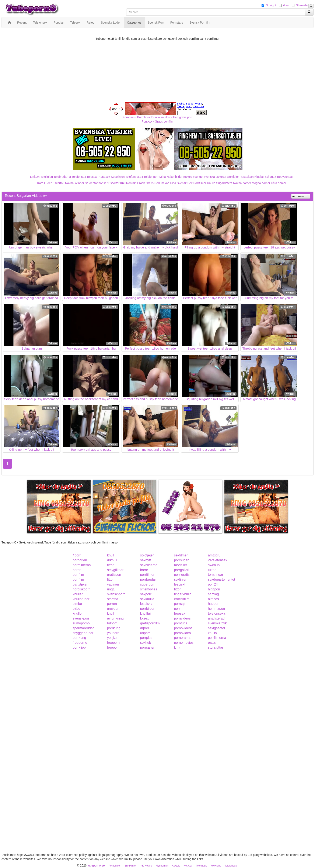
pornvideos (182, 618)
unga (111, 589)
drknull (112, 560)
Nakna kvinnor (75, 183)
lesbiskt (180, 584)
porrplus (146, 638)
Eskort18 (270, 177)
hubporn (214, 604)
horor (77, 570)
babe (77, 609)
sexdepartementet (221, 579)
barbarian (80, 560)
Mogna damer (261, 183)
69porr (112, 623)
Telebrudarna (62, 177)
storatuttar (216, 647)
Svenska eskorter (215, 177)
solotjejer (147, 555)
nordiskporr (81, 589)
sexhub (146, 643)
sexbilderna (149, 565)
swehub (214, 565)
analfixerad (216, 618)
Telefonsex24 (134, 177)
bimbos (213, 599)
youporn (113, 633)
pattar (212, 643)
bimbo (77, 604)
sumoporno (81, 623)
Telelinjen (47, 177)
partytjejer (80, 584)
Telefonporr (151, 177)
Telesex (92, 177)
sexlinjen (181, 579)
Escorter (114, 183)
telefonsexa (217, 613)
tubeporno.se (96, 865)
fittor (110, 565)
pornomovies (184, 643)
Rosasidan (246, 177)
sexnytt (145, 560)
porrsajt (180, 604)
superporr (147, 584)
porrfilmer (147, 575)
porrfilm (78, 575)
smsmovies (148, 589)
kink (177, 647)
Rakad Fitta (168, 183)
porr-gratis (182, 575)
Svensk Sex (185, 183)
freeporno (80, 643)
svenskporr (81, 618)
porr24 (213, 584)
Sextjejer (233, 177)
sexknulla (147, 599)
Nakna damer (242, 183)
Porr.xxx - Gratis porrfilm (157, 121)
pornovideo (182, 633)
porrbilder (147, 609)
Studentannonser (96, 183)
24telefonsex (218, 560)
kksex (144, 618)
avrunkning (115, 618)
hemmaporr (217, 609)
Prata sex (104, 177)
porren (112, 604)
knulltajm (147, 613)
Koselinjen (118, 177)
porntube (181, 623)
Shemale (302, 5)
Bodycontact (285, 177)
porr (177, 609)
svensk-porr (116, 594)
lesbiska (146, 604)
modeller (180, 565)
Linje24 (35, 177)
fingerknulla (183, 594)
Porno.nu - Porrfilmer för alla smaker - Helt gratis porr (158, 117)
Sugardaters (224, 183)
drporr (145, 628)
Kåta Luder (44, 183)
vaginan (113, 584)
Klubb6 (259, 177)
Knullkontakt (128, 183)
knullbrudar (81, 599)
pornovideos (183, 628)
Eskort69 (58, 183)
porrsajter (147, 647)
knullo (77, 613)
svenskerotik (217, 623)
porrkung (114, 628)
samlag (213, 594)
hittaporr (214, 589)
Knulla (211, 183)
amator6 (214, 555)
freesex (179, 613)
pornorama (182, 638)
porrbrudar (148, 579)
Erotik (141, 183)
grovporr (113, 609)
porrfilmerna (82, 565)
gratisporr (114, 575)
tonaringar (216, 575)
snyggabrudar (83, 633)
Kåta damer (279, 183)
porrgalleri (181, 570)
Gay (286, 5)
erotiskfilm (182, 599)
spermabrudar (83, 628)
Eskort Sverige (193, 177)
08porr (145, 633)
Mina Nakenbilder (171, 177)
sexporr (146, 594)
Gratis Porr (153, 183)
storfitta (113, 599)
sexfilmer (181, 555)
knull (111, 555)
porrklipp (79, 647)
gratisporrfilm (150, 623)
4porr (77, 555)
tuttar (212, 570)
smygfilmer (115, 570)
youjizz (112, 638)
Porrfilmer (200, 183)
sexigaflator (217, 628)
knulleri (78, 594)
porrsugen (182, 560)
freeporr (113, 647)
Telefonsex (79, 177)
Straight (271, 5)
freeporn (113, 643)
